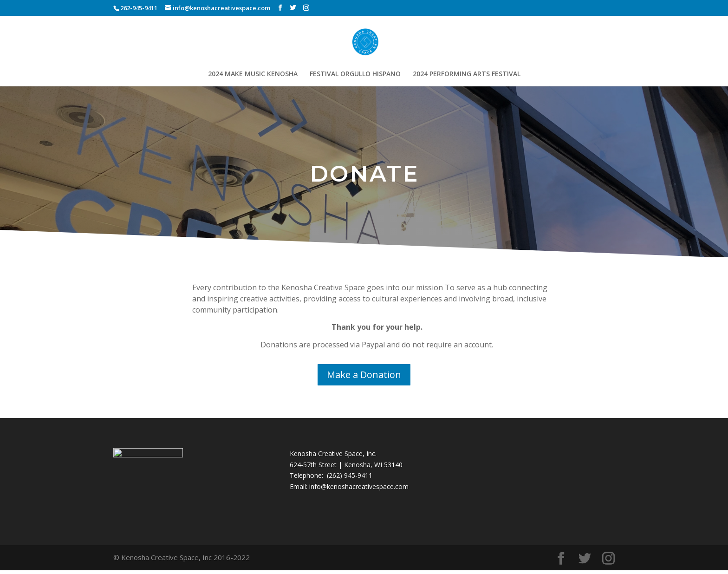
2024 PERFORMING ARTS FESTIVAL (467, 74)
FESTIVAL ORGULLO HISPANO (355, 74)
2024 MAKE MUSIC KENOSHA (253, 74)
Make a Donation (364, 375)
